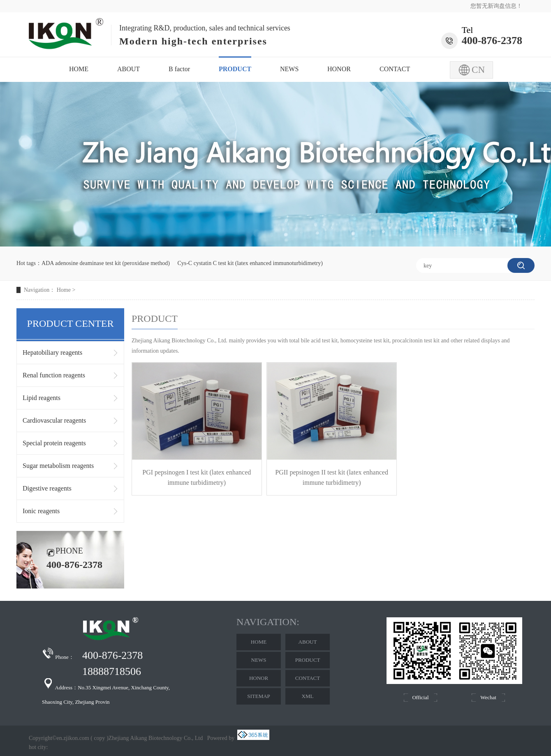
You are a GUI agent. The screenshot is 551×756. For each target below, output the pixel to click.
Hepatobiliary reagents (52, 352)
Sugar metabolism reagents (58, 466)
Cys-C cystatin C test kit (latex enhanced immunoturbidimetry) (250, 263)
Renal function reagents (54, 375)
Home (64, 290)
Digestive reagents (47, 488)
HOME (79, 69)
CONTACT (395, 69)
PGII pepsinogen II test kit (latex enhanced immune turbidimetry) (332, 477)
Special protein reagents (54, 443)
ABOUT (128, 69)
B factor (179, 69)
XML (308, 696)
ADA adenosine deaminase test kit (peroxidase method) (106, 263)
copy (99, 738)
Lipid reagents (42, 398)
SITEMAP (259, 696)
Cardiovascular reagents (54, 420)
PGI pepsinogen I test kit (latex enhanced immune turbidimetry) (197, 477)
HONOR (339, 69)
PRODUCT (235, 69)
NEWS (289, 69)
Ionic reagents (41, 511)
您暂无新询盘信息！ (496, 6)
